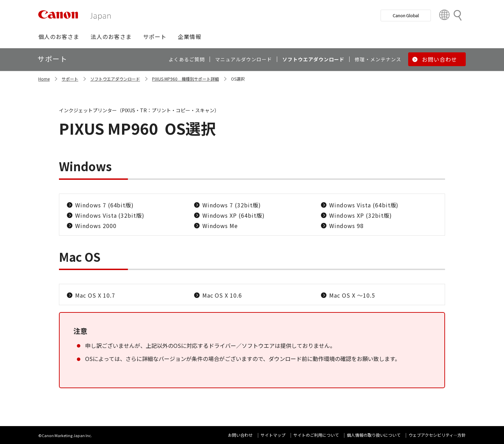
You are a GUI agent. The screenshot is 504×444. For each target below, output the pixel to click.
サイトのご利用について (316, 435)
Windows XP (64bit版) (234, 215)
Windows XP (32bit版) (360, 215)
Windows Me (220, 226)
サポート (70, 79)
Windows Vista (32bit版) (110, 215)
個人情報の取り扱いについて (374, 435)
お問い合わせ (240, 435)
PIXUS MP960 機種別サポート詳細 (185, 79)
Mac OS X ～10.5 (352, 295)
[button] (59, 37)
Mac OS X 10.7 (95, 295)
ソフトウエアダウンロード (115, 79)
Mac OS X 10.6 (222, 295)
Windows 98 (346, 226)
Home (44, 79)
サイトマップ (273, 435)
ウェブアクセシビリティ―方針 (437, 435)
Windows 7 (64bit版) (104, 205)
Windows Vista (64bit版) (364, 205)
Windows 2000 (96, 226)
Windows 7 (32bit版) (232, 205)
